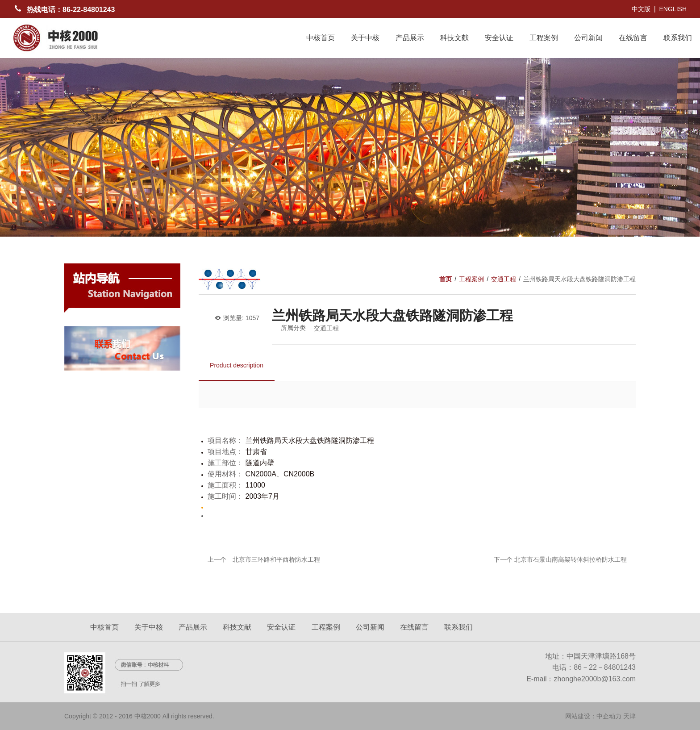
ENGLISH (673, 9)
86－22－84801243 (605, 667)
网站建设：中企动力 (593, 716)
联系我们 (678, 38)
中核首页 (321, 38)
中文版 (641, 9)
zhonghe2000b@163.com (595, 679)
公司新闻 (588, 38)
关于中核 (365, 38)
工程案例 (544, 38)
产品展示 (410, 38)
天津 (629, 716)
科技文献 (454, 38)
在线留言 (633, 38)
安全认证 (499, 38)
